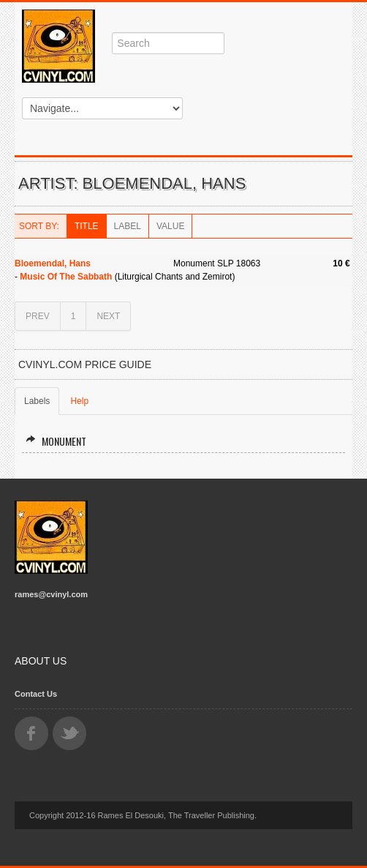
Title (87, 226)
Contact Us (36, 694)
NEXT (108, 316)
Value (170, 226)
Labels (37, 401)
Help (79, 401)
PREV (38, 316)
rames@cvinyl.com (51, 594)
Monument (56, 441)
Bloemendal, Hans (53, 263)
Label (128, 226)
